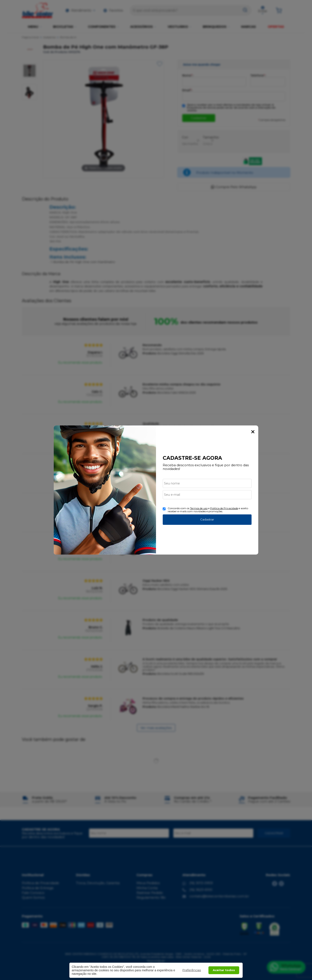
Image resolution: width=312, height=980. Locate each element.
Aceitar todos (224, 970)
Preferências (192, 970)
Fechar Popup (253, 432)
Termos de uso (199, 508)
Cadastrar (207, 519)
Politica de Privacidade (224, 508)
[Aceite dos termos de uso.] (164, 509)
